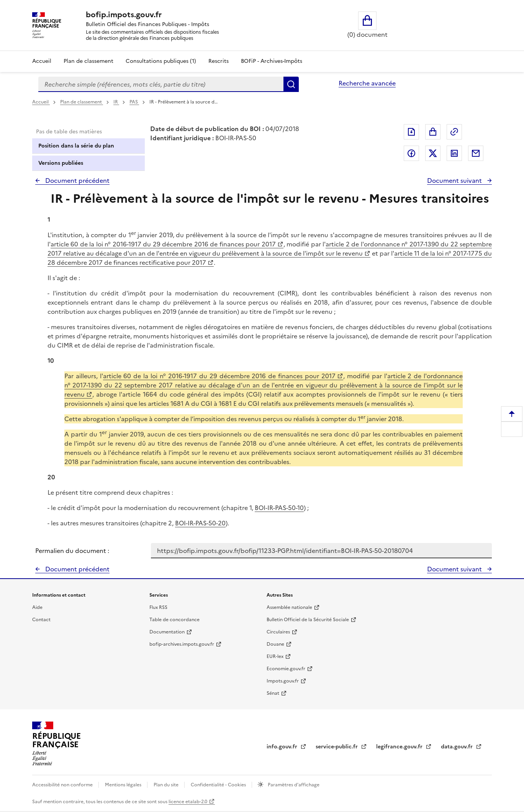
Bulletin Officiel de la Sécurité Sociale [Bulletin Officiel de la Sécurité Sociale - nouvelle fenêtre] (308, 620)
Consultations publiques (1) (161, 61)
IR (116, 102)
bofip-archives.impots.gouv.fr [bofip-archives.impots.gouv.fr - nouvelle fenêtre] (182, 644)
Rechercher (291, 84)
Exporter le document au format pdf (411, 132)
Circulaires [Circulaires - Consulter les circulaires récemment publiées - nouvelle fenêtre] (278, 632)
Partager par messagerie (476, 153)
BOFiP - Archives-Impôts (272, 61)
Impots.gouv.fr (283, 681)
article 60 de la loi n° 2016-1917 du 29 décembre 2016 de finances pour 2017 (163, 244)
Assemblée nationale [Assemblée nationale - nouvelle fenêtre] (289, 607)
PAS (134, 102)
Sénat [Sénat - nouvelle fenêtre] (273, 693)
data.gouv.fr (458, 747)
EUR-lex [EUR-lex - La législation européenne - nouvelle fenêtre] (275, 656)
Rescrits (219, 61)
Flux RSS (158, 607)
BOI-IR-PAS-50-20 (200, 523)
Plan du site (167, 785)
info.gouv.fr (283, 747)
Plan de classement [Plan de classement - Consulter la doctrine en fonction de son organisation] (88, 61)
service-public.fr (337, 747)
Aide (37, 607)
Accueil (42, 61)
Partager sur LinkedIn (454, 153)
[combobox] (161, 84)
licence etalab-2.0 (188, 802)
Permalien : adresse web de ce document (454, 132)
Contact (41, 620)
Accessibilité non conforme (63, 785)
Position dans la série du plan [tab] (76, 146)
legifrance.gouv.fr (400, 747)
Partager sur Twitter (433, 153)
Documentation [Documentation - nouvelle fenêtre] (167, 632)
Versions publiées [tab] (61, 163)
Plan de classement (82, 102)
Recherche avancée (367, 83)
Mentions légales (124, 785)
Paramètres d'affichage (293, 785)
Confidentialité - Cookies (219, 785)
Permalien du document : (72, 551)
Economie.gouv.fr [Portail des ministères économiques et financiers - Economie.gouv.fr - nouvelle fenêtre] (286, 669)
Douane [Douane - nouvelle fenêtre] (275, 644)
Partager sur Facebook (411, 153)
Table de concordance (174, 620)
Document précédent (77, 180)
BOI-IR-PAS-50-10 (279, 508)
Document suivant (455, 180)
